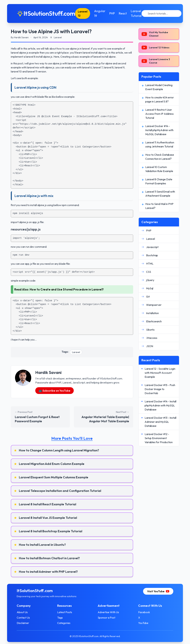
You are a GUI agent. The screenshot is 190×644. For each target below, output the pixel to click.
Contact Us (25, 618)
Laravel (76, 352)
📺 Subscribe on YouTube (55, 391)
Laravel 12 (85, 13)
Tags (61, 618)
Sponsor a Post (106, 618)
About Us (24, 612)
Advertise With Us (108, 612)
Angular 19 (102, 13)
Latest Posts (66, 612)
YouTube (142, 623)
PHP (114, 13)
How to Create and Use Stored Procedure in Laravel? (67, 289)
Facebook (143, 612)
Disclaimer (25, 623)
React (125, 13)
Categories (65, 623)
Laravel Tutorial (138, 13)
